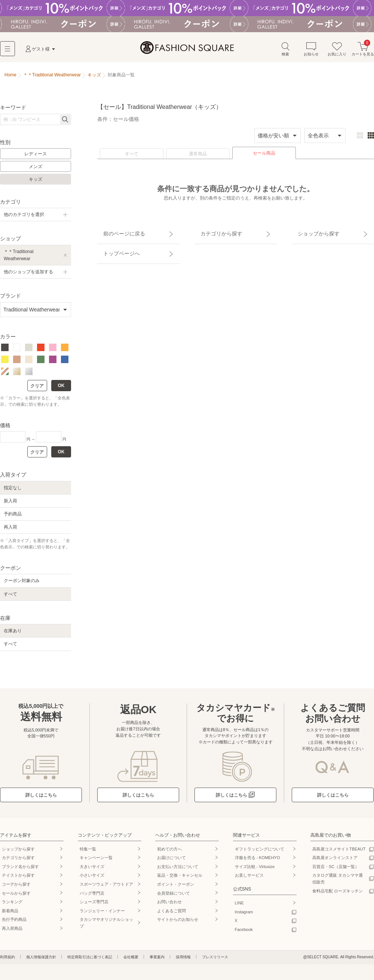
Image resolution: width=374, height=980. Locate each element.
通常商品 (198, 157)
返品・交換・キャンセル (180, 878)
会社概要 (131, 960)
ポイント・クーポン (176, 887)
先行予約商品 (14, 922)
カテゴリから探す (214, 233)
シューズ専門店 (94, 905)
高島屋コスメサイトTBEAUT (339, 852)
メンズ (36, 170)
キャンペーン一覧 (96, 861)
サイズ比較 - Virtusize (255, 869)
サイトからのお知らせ (178, 922)
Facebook (244, 932)
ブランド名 (20, 869)
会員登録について (174, 896)
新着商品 (10, 913)
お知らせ (311, 52)
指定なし (13, 490)
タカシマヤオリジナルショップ (106, 926)
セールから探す (16, 896)
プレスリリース (215, 960)
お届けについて (171, 861)
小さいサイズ (92, 878)
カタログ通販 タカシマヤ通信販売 (338, 882)
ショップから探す (312, 233)
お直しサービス (249, 878)
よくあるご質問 (171, 913)
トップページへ (115, 246)
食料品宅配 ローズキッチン (338, 894)
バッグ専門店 (92, 896)
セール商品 (264, 156)
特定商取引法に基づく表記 (90, 960)
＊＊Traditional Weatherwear (19, 258)
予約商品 (13, 517)
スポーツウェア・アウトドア (106, 887)
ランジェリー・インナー (102, 913)
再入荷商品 (12, 931)
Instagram (244, 914)
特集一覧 (88, 852)
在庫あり (13, 634)
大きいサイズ (92, 869)
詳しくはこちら (41, 798)
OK (61, 389)
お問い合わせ (169, 905)
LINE (239, 906)
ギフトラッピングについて (260, 852)
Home (10, 78)
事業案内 (157, 960)
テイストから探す (18, 878)
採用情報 (183, 960)
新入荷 (10, 503)
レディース (36, 157)
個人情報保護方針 (41, 960)
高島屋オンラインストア (335, 861)
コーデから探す (16, 887)
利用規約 (7, 960)
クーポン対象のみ (22, 584)
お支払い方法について (178, 869)
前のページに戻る (117, 233)
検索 (285, 52)
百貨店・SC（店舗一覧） (336, 869)
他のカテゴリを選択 (24, 217)
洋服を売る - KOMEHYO (257, 861)
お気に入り (337, 52)
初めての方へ (169, 852)
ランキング (12, 905)
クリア (37, 389)
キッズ (36, 182)
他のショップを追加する (28, 274)
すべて (132, 157)
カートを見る (363, 52)
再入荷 (10, 530)
